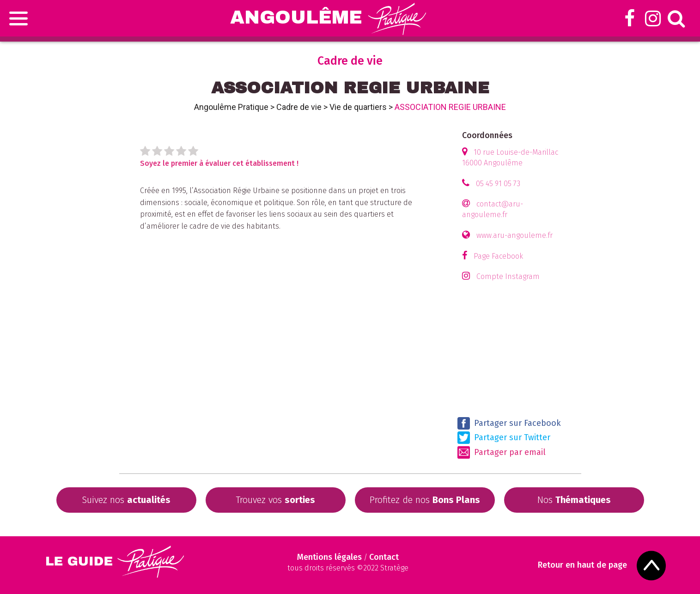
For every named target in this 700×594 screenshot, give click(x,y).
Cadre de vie (299, 107)
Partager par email (502, 452)
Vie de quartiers (358, 107)
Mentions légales (329, 557)
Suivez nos (126, 500)
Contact (384, 557)
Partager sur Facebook (509, 423)
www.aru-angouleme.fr (514, 235)
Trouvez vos (275, 500)
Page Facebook (498, 256)
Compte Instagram (508, 276)
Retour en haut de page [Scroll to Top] (582, 565)
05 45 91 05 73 (498, 184)
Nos (574, 500)
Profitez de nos (425, 500)
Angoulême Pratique (231, 107)
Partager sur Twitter (504, 438)
